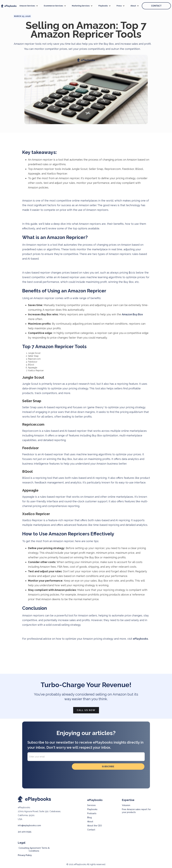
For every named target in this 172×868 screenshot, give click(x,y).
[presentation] (49, 769)
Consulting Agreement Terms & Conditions (34, 849)
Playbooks (92, 809)
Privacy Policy (25, 855)
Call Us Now (86, 710)
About (90, 822)
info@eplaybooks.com (29, 825)
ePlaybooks (141, 639)
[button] (29, 6)
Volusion (126, 805)
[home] (9, 6)
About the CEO (95, 826)
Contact (91, 830)
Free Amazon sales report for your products (136, 811)
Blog (89, 817)
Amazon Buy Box (132, 314)
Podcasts (92, 813)
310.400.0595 (25, 832)
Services (91, 805)
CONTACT (156, 6)
